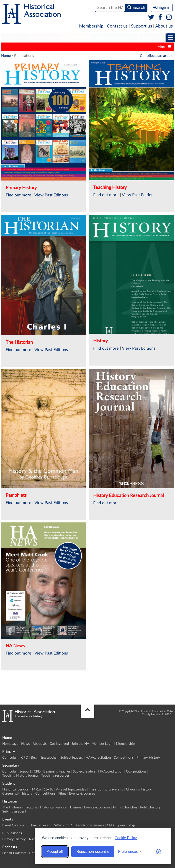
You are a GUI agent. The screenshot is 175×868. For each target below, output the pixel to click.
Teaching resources (55, 776)
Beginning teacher (44, 758)
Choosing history (139, 789)
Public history (150, 807)
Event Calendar (14, 825)
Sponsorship (126, 825)
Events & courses (82, 794)
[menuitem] (15, 38)
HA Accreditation (98, 758)
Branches (131, 807)
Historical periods (15, 789)
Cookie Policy (126, 838)
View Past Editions (51, 195)
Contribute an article (157, 56)
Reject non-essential (93, 852)
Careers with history (17, 794)
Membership (91, 26)
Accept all (55, 852)
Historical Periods (53, 807)
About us (164, 26)
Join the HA (80, 744)
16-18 (49, 789)
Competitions (124, 758)
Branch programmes (89, 825)
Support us (142, 26)
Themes (75, 807)
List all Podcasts (14, 853)
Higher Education (115, 38)
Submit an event (14, 812)
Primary (15, 38)
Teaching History (49, 47)
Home (6, 56)
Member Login (102, 744)
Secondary (46, 38)
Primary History (16, 47)
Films (62, 794)
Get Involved (59, 744)
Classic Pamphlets (131, 47)
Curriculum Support (17, 771)
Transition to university (106, 789)
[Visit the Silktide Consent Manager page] (159, 852)
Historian (154, 38)
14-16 (36, 789)
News (26, 744)
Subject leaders (72, 758)
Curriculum (10, 758)
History (103, 47)
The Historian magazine (20, 807)
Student (77, 38)
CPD (25, 758)
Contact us (117, 26)
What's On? (63, 825)
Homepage (10, 744)
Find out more (18, 195)
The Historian (80, 47)
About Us (40, 744)
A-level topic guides (71, 789)
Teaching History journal (20, 776)
